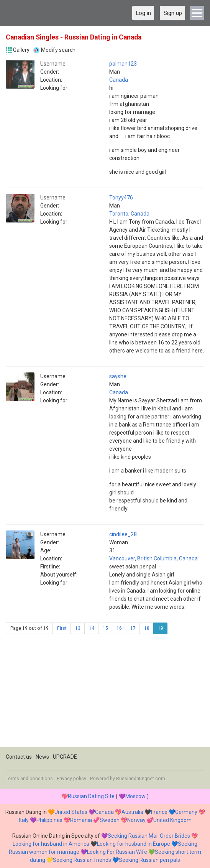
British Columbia (157, 558)
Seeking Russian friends (82, 860)
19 (161, 628)
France (159, 812)
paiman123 (123, 64)
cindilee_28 (123, 534)
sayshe (118, 376)
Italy (24, 820)
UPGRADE (65, 757)
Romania (81, 820)
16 (119, 628)
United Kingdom (172, 820)
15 (105, 628)
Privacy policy (71, 779)
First (62, 628)
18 (147, 628)
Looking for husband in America (51, 844)
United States (71, 812)
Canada (119, 80)
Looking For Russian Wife (117, 852)
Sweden (110, 820)
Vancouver (122, 558)
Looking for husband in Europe (134, 844)
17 (133, 628)
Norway (136, 820)
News (42, 757)
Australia (132, 812)
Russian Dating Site (91, 796)
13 (78, 628)
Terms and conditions (29, 779)
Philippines (49, 820)
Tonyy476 (121, 198)
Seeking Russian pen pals (149, 860)
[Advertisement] (105, 693)
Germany (186, 812)
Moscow (135, 796)
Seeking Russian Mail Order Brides (149, 836)
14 (92, 628)
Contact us (19, 757)
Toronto (119, 214)
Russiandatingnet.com (141, 779)
